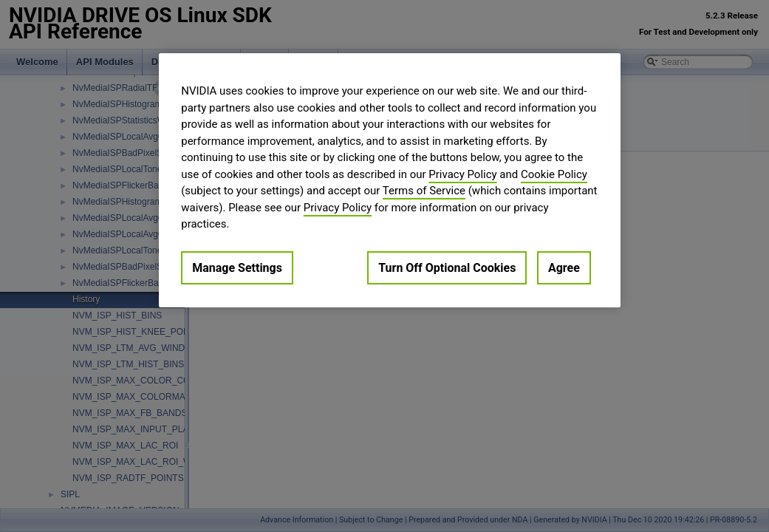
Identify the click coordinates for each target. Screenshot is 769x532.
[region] (390, 180)
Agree (564, 268)
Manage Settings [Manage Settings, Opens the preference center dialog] (237, 268)
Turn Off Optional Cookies (447, 268)
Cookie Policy (554, 174)
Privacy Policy (462, 174)
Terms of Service (424, 191)
